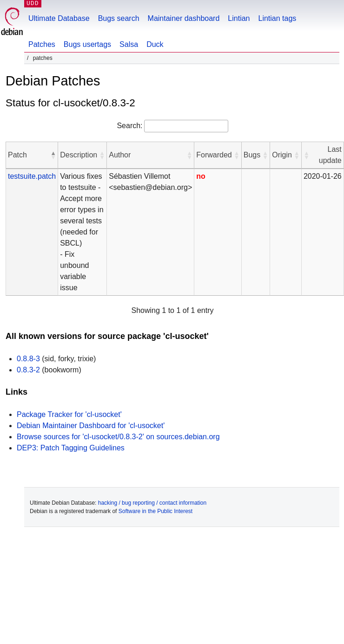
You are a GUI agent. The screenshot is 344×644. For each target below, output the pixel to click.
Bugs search (119, 18)
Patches (42, 44)
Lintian (239, 18)
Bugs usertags (87, 44)
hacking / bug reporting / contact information (152, 503)
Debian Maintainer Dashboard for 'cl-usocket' (91, 426)
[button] (53, 155)
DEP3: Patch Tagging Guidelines (71, 448)
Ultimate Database (59, 18)
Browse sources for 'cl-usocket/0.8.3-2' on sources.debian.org (118, 437)
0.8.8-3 (28, 359)
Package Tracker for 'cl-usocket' (69, 414)
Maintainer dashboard (184, 18)
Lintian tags (277, 18)
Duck (155, 44)
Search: (129, 126)
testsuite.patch (32, 176)
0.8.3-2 (28, 370)
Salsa (129, 44)
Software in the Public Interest (155, 511)
